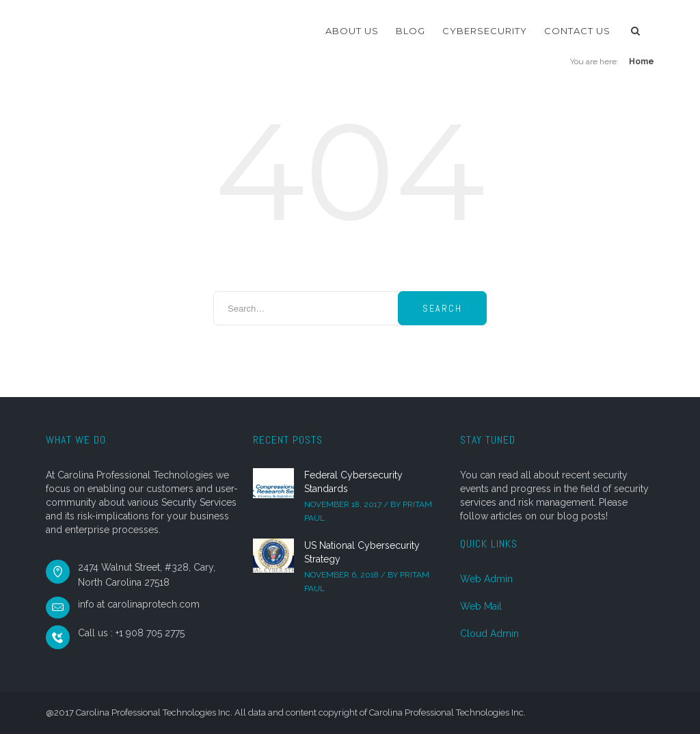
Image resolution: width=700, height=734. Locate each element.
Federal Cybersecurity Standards (353, 482)
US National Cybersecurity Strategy (362, 552)
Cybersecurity (485, 31)
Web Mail (481, 606)
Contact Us (577, 31)
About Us (352, 31)
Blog (410, 31)
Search (442, 308)
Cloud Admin (489, 634)
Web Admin (486, 579)
